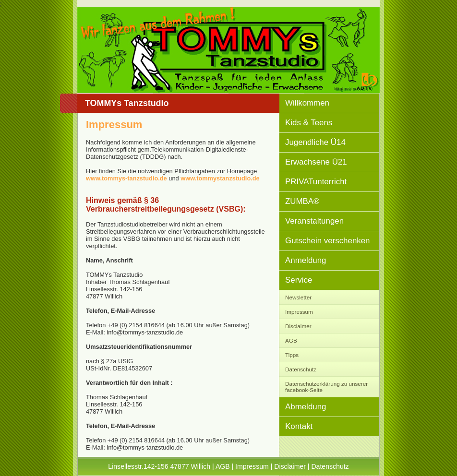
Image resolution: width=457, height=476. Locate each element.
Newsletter (298, 297)
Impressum (299, 312)
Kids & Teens (309, 123)
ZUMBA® (302, 201)
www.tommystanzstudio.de (220, 178)
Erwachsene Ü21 (316, 162)
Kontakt (299, 426)
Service (299, 280)
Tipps (292, 355)
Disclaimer (298, 326)
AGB (291, 340)
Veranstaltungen (314, 221)
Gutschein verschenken (328, 241)
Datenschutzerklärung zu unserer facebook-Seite (326, 387)
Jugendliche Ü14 (315, 142)
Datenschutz (301, 369)
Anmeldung (306, 260)
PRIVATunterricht (316, 182)
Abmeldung (306, 407)
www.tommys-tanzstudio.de (126, 178)
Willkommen (307, 103)
